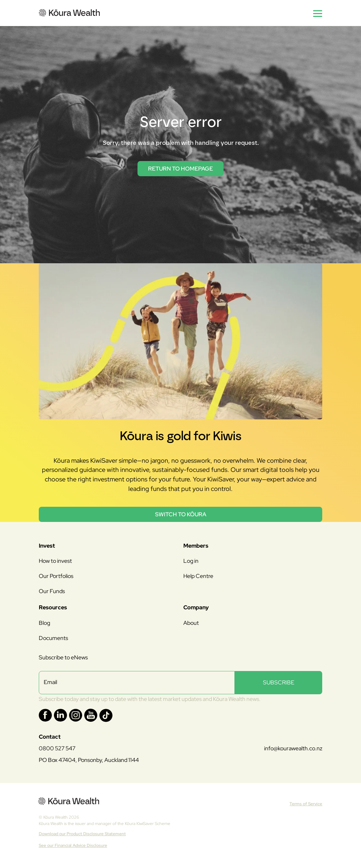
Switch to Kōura (181, 514)
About (191, 623)
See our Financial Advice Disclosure (73, 845)
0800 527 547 (57, 748)
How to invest (55, 561)
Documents (53, 638)
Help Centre (198, 576)
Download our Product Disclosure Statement (82, 834)
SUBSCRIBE (279, 682)
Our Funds (52, 591)
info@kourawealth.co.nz (293, 748)
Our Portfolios (56, 576)
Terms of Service (306, 804)
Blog (44, 623)
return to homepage (180, 169)
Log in (191, 561)
